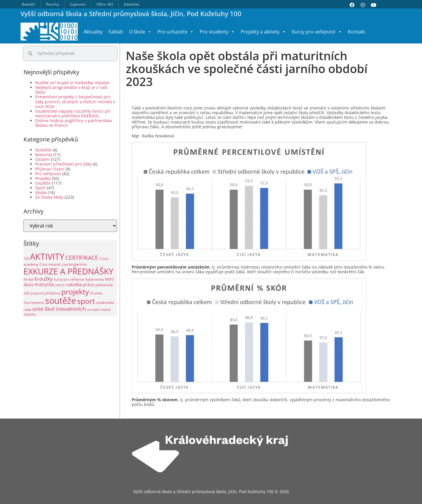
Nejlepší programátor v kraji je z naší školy (71, 90)
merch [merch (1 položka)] (60, 285)
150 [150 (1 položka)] (26, 259)
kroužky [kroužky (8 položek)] (44, 279)
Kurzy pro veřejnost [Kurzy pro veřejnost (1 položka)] (69, 279)
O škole (140, 32)
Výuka (41, 192)
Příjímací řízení (50, 169)
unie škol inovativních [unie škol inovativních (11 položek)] (59, 309)
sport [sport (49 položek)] (86, 301)
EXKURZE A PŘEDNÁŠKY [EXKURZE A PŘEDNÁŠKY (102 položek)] (68, 271)
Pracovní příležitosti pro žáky (63, 164)
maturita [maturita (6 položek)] (44, 284)
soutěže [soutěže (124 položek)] (61, 300)
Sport (40, 188)
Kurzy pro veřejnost (317, 32)
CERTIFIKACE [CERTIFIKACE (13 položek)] (82, 258)
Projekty (43, 178)
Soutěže (43, 183)
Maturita (44, 155)
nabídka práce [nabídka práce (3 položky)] (80, 285)
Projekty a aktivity (263, 32)
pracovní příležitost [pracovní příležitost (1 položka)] (45, 293)
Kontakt (356, 32)
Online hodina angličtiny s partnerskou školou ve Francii (74, 123)
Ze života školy (49, 197)
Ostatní (42, 159)
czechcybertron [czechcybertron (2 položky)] (74, 264)
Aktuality (93, 32)
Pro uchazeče (176, 32)
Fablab (116, 32)
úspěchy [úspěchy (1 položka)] (30, 314)
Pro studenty (217, 32)
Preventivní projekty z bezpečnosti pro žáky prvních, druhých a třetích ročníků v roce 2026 (75, 101)
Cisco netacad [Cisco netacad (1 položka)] (50, 264)
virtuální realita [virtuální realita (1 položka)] (99, 310)
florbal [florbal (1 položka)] (28, 279)
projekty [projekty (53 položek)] (75, 291)
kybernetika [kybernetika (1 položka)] (95, 279)
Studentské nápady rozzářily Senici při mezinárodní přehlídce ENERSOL (73, 113)
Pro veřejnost (48, 174)
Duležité (43, 150)
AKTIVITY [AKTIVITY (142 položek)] (47, 257)
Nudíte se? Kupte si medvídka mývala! (72, 83)
